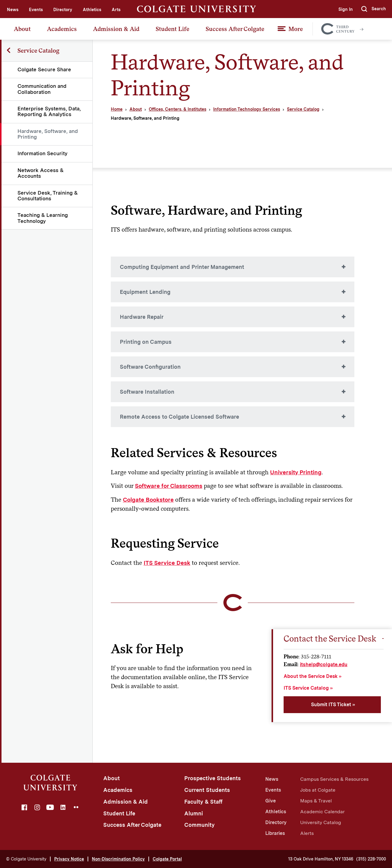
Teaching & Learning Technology (43, 218)
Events (36, 10)
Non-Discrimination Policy (118, 859)
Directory (63, 10)
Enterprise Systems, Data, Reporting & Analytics (49, 111)
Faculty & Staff (203, 802)
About (22, 29)
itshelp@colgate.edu (324, 665)
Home (117, 109)
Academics (62, 29)
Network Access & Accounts (40, 173)
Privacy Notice (69, 859)
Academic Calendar (322, 812)
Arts (116, 10)
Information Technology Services (247, 109)
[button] (374, 9)
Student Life (173, 29)
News (13, 10)
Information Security (42, 153)
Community (199, 825)
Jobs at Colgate (318, 790)
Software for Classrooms (169, 486)
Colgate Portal (167, 859)
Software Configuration (150, 367)
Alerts (307, 833)
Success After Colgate (235, 29)
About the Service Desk (311, 676)
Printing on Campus (146, 342)
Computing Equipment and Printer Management (182, 267)
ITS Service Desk (167, 563)
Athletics (92, 10)
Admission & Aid (116, 29)
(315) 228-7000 (371, 859)
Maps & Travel (316, 801)
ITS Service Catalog (306, 688)
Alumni (194, 813)
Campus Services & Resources (334, 779)
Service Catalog (303, 109)
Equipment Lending (145, 292)
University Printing (296, 472)
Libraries (275, 833)
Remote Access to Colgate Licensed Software (179, 417)
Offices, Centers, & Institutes (177, 109)
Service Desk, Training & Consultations (48, 196)
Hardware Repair (142, 317)
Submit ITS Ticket (331, 705)
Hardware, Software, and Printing (48, 134)
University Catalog (321, 822)
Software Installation (147, 392)
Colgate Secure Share (44, 69)
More (296, 29)
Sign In (346, 9)
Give (271, 801)
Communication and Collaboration (42, 89)
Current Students (207, 790)
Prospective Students (213, 778)
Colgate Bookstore (148, 500)
